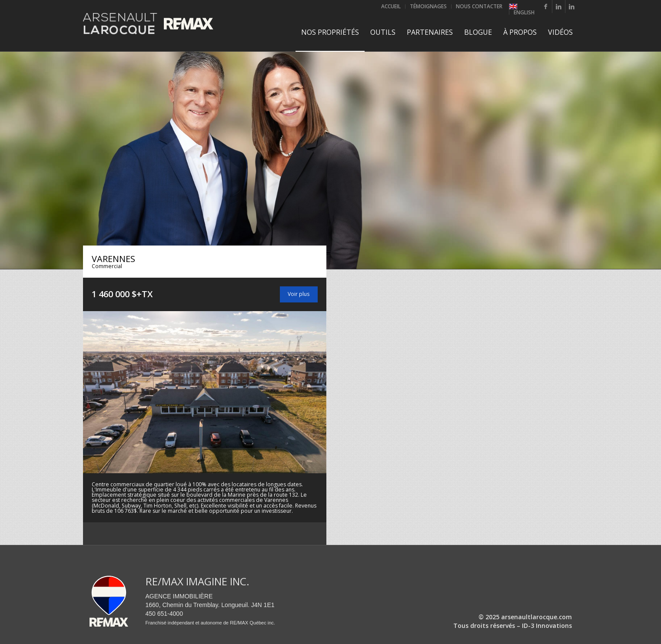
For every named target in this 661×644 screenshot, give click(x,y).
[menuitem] (391, 7)
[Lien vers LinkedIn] (559, 7)
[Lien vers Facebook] (546, 7)
